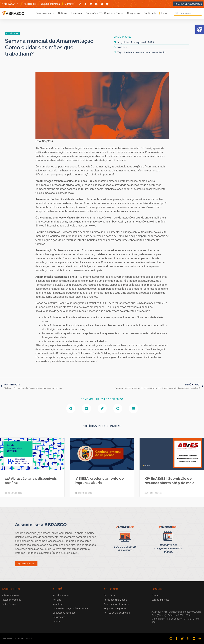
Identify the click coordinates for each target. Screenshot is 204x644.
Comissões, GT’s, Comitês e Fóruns (104, 13)
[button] (200, 29)
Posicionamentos (45, 13)
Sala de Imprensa (50, 4)
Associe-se (30, 4)
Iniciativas (76, 13)
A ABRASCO (10, 4)
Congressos (133, 13)
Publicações (151, 13)
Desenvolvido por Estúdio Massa (17, 639)
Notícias (63, 13)
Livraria (165, 13)
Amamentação (157, 52)
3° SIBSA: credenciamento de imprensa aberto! (99, 481)
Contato (69, 4)
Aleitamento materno (136, 52)
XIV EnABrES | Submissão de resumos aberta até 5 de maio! (170, 481)
